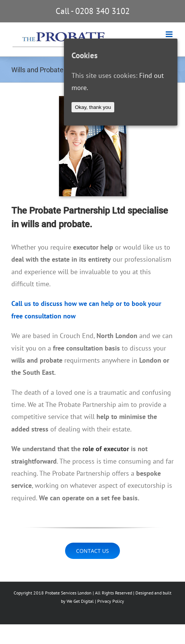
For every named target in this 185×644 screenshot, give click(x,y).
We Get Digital (80, 601)
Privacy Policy (111, 601)
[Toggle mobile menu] (170, 34)
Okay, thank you (93, 107)
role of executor (106, 449)
